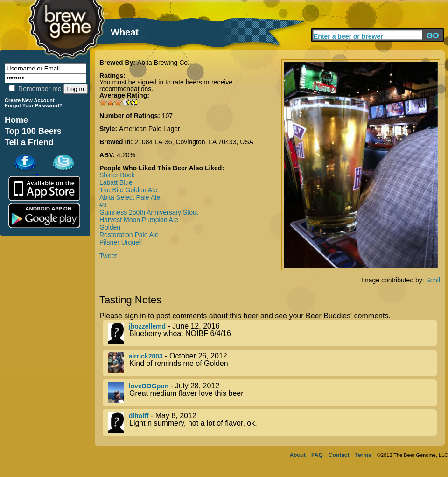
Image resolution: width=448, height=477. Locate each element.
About (297, 455)
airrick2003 (146, 356)
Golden (110, 227)
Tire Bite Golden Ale (128, 190)
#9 (103, 205)
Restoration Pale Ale (129, 235)
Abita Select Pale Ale (130, 197)
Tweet (108, 256)
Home (16, 120)
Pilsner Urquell (121, 242)
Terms (363, 455)
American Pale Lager (150, 129)
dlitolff (139, 416)
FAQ (317, 455)
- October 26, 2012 (273, 363)
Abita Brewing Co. (163, 63)
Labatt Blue (116, 182)
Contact (339, 455)
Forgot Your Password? (34, 105)
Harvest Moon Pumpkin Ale (139, 220)
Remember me (35, 89)
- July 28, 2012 (273, 393)
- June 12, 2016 (273, 333)
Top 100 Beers (33, 131)
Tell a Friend (29, 142)
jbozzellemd (147, 326)
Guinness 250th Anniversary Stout (149, 212)
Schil (433, 280)
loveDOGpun (150, 386)
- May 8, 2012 (273, 423)
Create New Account (30, 100)
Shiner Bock (117, 175)
